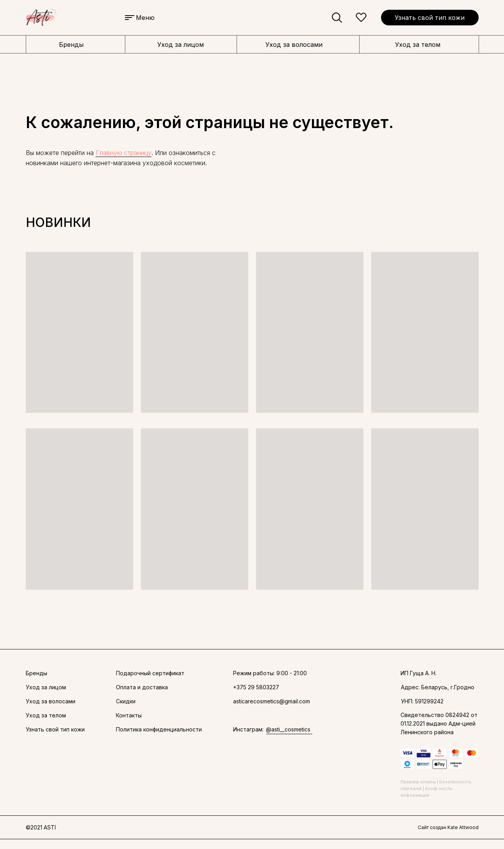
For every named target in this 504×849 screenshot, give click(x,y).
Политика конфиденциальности (159, 729)
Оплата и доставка (142, 687)
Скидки (126, 701)
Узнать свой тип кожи (430, 18)
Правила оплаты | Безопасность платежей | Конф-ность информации (436, 788)
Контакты (129, 715)
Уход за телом (418, 45)
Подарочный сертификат (150, 673)
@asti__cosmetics (288, 729)
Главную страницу (124, 153)
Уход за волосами (294, 45)
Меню (145, 18)
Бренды (71, 45)
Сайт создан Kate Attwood (448, 827)
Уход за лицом (181, 45)
